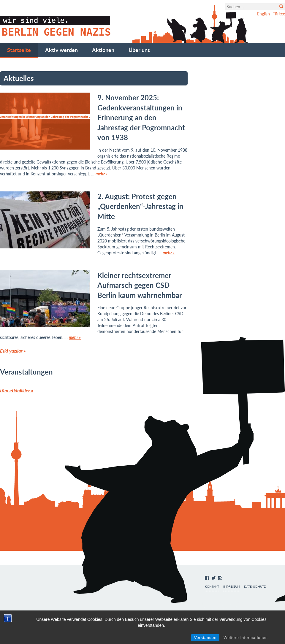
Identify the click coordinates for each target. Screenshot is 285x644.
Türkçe (279, 14)
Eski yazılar (13, 351)
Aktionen (103, 50)
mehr (102, 174)
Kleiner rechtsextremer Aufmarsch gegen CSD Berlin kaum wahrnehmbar (140, 285)
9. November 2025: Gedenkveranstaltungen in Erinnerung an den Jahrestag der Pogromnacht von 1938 (141, 117)
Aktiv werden (61, 50)
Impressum (232, 587)
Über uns (139, 50)
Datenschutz (255, 587)
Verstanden (205, 638)
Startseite (19, 50)
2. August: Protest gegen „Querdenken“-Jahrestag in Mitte (140, 206)
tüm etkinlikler (17, 390)
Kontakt (212, 587)
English (263, 14)
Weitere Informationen (246, 638)
